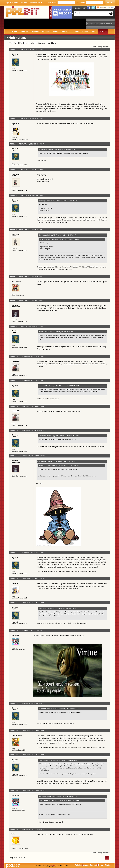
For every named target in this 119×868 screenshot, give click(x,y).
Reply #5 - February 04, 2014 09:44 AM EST (27, 195)
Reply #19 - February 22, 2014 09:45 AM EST (28, 703)
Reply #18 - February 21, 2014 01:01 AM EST (28, 630)
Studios (108, 865)
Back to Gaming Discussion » (101, 47)
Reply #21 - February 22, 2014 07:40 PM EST (28, 755)
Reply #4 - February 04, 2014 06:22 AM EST (27, 170)
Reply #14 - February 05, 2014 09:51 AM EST (28, 456)
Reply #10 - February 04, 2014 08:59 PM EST (28, 356)
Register (24, 3)
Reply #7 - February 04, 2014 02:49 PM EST (27, 277)
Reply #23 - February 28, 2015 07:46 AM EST (28, 829)
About (86, 865)
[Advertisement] (45, 24)
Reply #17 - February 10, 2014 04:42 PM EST (28, 603)
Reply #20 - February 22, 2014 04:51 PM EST (28, 731)
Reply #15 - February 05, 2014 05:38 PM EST (28, 552)
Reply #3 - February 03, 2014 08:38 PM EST (27, 144)
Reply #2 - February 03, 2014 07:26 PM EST (27, 118)
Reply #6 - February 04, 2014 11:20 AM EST (27, 230)
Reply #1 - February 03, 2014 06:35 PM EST (27, 49)
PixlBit (23, 12)
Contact (93, 865)
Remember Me (35, 3)
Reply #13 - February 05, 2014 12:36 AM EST (28, 430)
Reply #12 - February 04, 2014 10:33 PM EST (28, 406)
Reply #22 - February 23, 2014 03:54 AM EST (28, 791)
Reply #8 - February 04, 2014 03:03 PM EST (27, 301)
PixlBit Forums (16, 38)
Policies (78, 865)
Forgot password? (11, 3)
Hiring (101, 865)
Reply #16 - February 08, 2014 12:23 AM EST (28, 579)
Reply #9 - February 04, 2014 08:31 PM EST (27, 326)
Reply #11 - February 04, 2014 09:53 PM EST (28, 380)
